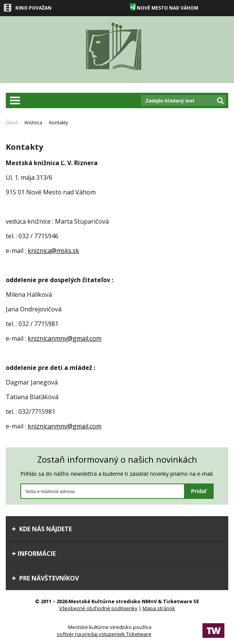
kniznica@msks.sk (53, 251)
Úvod (12, 123)
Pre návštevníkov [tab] (45, 578)
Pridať (199, 491)
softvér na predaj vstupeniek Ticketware (104, 634)
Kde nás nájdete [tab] (42, 529)
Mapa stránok (159, 608)
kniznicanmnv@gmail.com (65, 338)
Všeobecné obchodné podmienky (98, 608)
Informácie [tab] (34, 554)
